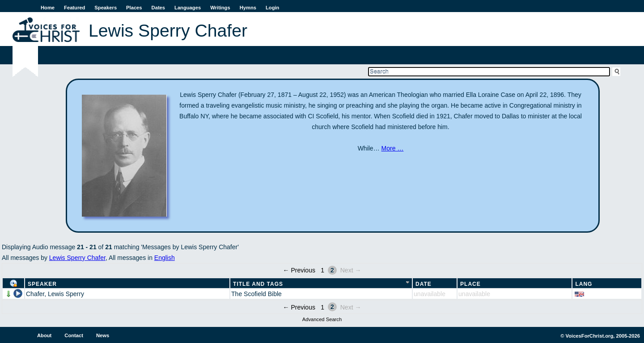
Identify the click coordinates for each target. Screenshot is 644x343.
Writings (220, 8)
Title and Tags (258, 284)
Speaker (42, 284)
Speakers (106, 8)
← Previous (299, 270)
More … (393, 148)
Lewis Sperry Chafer (77, 258)
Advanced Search (322, 319)
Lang (584, 284)
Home (48, 8)
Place (470, 284)
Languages (188, 8)
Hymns (248, 8)
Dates (158, 8)
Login (272, 8)
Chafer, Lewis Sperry (55, 294)
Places (134, 8)
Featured (74, 8)
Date (424, 284)
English (165, 258)
